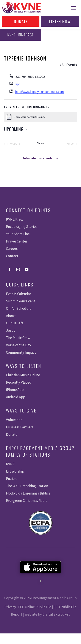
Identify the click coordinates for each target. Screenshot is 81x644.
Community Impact (21, 352)
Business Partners (20, 427)
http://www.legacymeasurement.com (40, 92)
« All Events (68, 65)
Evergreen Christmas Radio (27, 501)
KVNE (10, 464)
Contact (12, 256)
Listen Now (60, 21)
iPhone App (15, 390)
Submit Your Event (21, 301)
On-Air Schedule (19, 308)
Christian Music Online (23, 375)
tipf (18, 84)
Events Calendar (19, 294)
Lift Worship (15, 471)
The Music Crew (18, 338)
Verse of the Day (19, 345)
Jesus (11, 330)
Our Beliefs (15, 323)
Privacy (10, 607)
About (11, 316)
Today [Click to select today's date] (40, 143)
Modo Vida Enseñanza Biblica (28, 493)
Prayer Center (17, 241)
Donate (21, 21)
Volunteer (14, 420)
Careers (12, 249)
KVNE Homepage (20, 35)
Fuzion (11, 479)
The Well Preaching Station (27, 486)
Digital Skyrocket (56, 614)
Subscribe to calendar (38, 158)
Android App (16, 397)
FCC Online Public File (35, 607)
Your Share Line (18, 234)
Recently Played (19, 382)
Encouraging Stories (22, 227)
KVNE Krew (15, 219)
